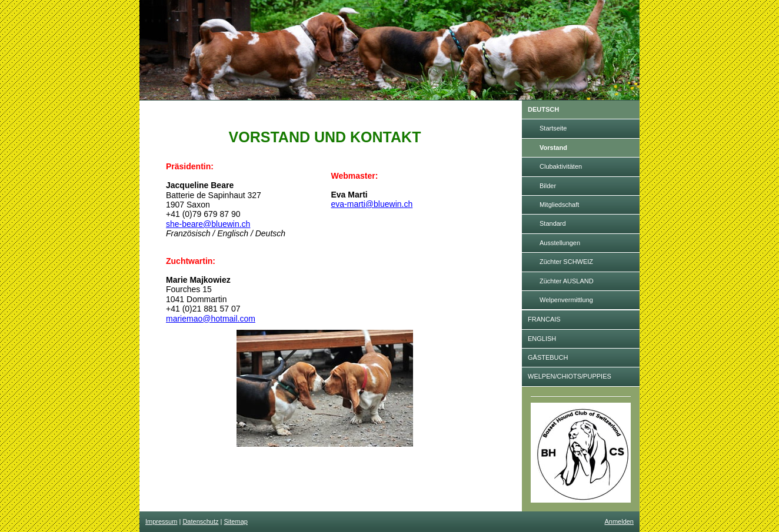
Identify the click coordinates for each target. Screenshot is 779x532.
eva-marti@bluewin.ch (372, 204)
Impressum (161, 521)
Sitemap (236, 521)
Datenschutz (200, 521)
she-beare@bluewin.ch (208, 224)
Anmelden (619, 521)
